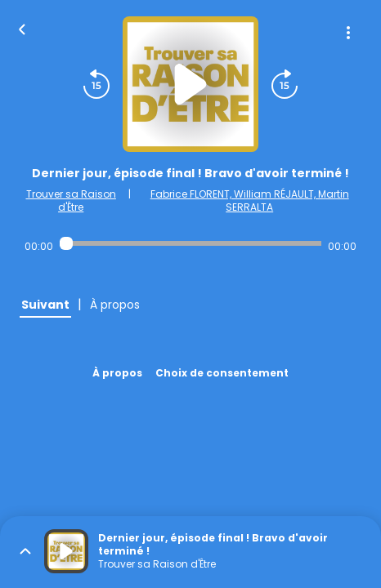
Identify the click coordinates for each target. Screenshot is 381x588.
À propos (117, 373)
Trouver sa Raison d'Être (71, 200)
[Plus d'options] (348, 33)
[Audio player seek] (190, 243)
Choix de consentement (222, 373)
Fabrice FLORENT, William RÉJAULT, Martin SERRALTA (250, 200)
